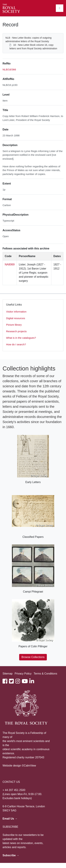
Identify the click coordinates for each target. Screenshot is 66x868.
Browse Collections (33, 657)
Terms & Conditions (45, 674)
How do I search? (16, 344)
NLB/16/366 (9, 69)
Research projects (16, 331)
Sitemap (8, 674)
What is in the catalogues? (21, 338)
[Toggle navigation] (60, 8)
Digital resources (16, 318)
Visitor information (16, 312)
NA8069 (10, 264)
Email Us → (10, 819)
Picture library (14, 325)
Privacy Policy (23, 674)
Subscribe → (11, 855)
